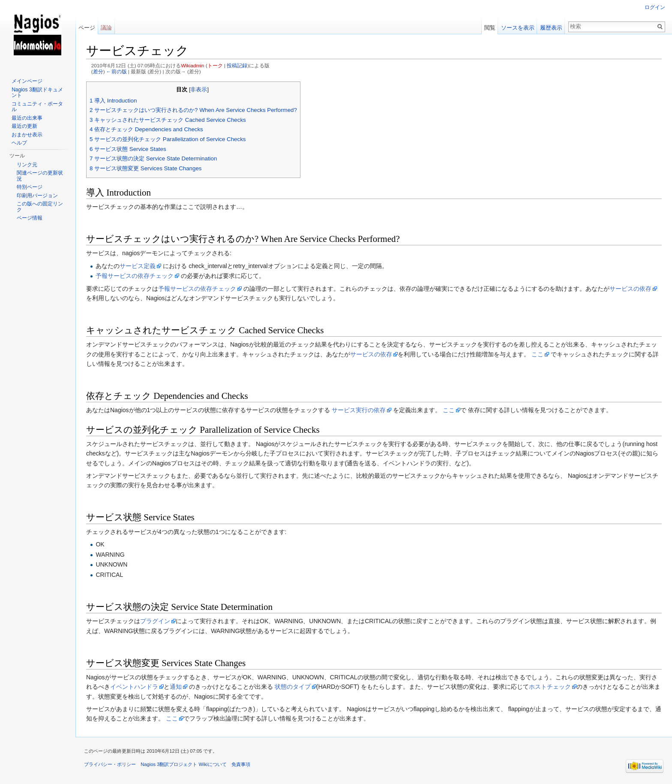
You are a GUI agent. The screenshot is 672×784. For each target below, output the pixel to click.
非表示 (199, 90)
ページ (87, 28)
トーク (215, 65)
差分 (98, 71)
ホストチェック (550, 687)
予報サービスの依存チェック (135, 276)
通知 (176, 687)
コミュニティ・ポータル (37, 107)
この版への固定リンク (40, 207)
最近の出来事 (27, 118)
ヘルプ (19, 143)
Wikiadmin (192, 65)
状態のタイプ (293, 687)
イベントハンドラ (134, 687)
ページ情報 (30, 218)
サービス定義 (138, 266)
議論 (106, 28)
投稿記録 (237, 65)
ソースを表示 (518, 28)
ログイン (655, 7)
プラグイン (155, 621)
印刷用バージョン (37, 196)
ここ (537, 354)
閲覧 (490, 28)
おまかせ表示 (27, 135)
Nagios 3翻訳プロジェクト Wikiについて (183, 764)
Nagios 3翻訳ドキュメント (37, 93)
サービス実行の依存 (359, 410)
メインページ (27, 81)
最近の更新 (24, 126)
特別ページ (30, 187)
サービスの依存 (630, 289)
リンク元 (27, 165)
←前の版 (117, 71)
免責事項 (241, 764)
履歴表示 (551, 28)
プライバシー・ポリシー (110, 764)
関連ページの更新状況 (40, 176)
